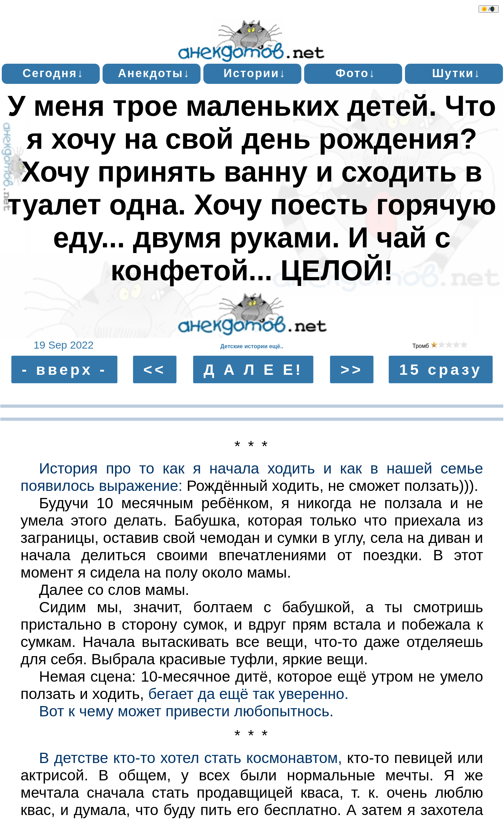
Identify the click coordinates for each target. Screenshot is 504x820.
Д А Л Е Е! (253, 369)
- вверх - (64, 369)
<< (155, 369)
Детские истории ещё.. (252, 346)
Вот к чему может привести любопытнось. (186, 711)
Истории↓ (255, 73)
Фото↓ (356, 73)
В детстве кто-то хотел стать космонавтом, (190, 758)
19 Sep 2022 (64, 345)
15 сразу (441, 369)
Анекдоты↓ (154, 73)
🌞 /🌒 (489, 9)
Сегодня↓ (53, 73)
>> (352, 369)
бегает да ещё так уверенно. (248, 694)
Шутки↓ (457, 73)
